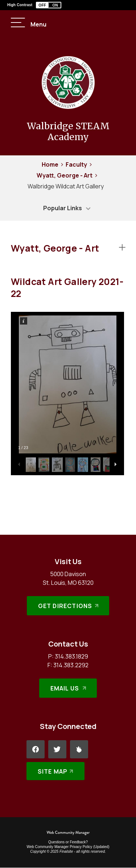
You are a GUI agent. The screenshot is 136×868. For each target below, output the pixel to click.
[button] (49, 5)
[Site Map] (56, 771)
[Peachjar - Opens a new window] (79, 749)
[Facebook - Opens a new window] (36, 749)
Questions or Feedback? (68, 842)
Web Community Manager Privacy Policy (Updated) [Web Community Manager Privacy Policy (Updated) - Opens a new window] (68, 847)
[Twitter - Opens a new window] (57, 749)
